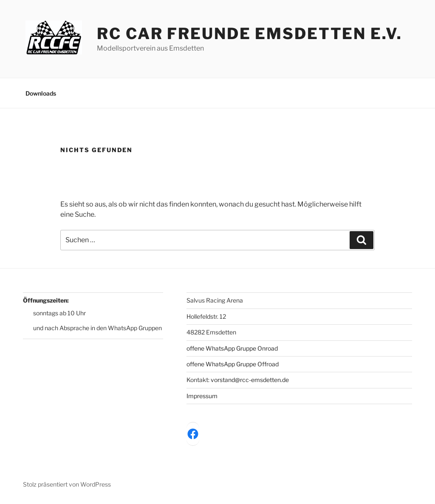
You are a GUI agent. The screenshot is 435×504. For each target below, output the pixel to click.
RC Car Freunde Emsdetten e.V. (250, 34)
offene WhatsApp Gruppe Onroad (232, 348)
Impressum (202, 396)
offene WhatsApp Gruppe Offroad (233, 364)
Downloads (41, 93)
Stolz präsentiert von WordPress (67, 484)
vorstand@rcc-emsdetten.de (250, 380)
